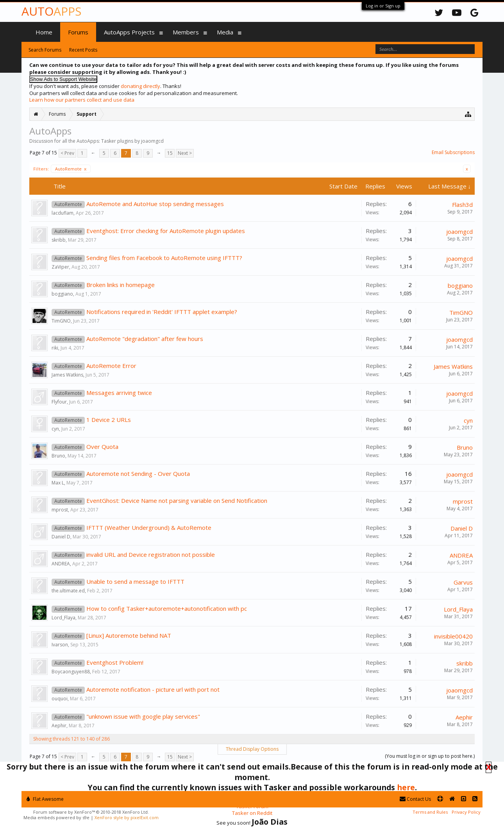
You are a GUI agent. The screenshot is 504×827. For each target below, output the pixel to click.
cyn (55, 429)
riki (55, 348)
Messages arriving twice (119, 393)
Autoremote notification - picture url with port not (153, 689)
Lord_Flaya (63, 618)
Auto (51, 11)
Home (44, 32)
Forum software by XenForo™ (91, 812)
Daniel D (61, 537)
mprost (60, 510)
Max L (58, 483)
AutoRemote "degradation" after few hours (145, 339)
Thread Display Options (252, 749)
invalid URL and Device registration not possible (151, 554)
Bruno (58, 456)
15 (170, 153)
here (406, 787)
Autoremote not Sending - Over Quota (138, 474)
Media (225, 32)
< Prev (67, 153)
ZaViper (60, 267)
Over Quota (102, 447)
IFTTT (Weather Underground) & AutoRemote (149, 527)
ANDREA (61, 564)
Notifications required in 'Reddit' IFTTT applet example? (162, 312)
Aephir (59, 726)
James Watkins (67, 375)
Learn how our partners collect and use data (82, 100)
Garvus (463, 582)
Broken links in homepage (121, 285)
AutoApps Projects (129, 32)
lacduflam (63, 213)
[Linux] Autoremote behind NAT (129, 635)
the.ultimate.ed (68, 591)
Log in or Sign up (383, 6)
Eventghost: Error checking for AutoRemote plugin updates (166, 231)
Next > (185, 153)
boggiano (62, 294)
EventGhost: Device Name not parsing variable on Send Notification (177, 501)
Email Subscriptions (453, 152)
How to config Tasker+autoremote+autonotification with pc (167, 608)
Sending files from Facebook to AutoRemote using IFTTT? (164, 258)
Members (186, 32)
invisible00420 (453, 636)
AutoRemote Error (111, 366)
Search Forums (45, 50)
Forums (78, 32)
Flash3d (462, 205)
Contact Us (415, 799)
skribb (59, 240)
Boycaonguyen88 (71, 672)
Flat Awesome (45, 799)
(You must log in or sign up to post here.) (430, 756)
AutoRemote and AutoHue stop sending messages (155, 204)
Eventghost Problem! (115, 662)
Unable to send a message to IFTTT (135, 581)
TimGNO (61, 321)
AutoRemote (71, 169)
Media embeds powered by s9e (56, 817)
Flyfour (59, 402)
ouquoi (60, 699)
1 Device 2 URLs (109, 420)
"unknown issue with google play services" (143, 716)
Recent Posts (83, 50)
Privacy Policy (466, 812)
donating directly (140, 86)
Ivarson (60, 645)
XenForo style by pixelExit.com (127, 817)
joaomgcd (459, 231)
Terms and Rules (430, 812)
